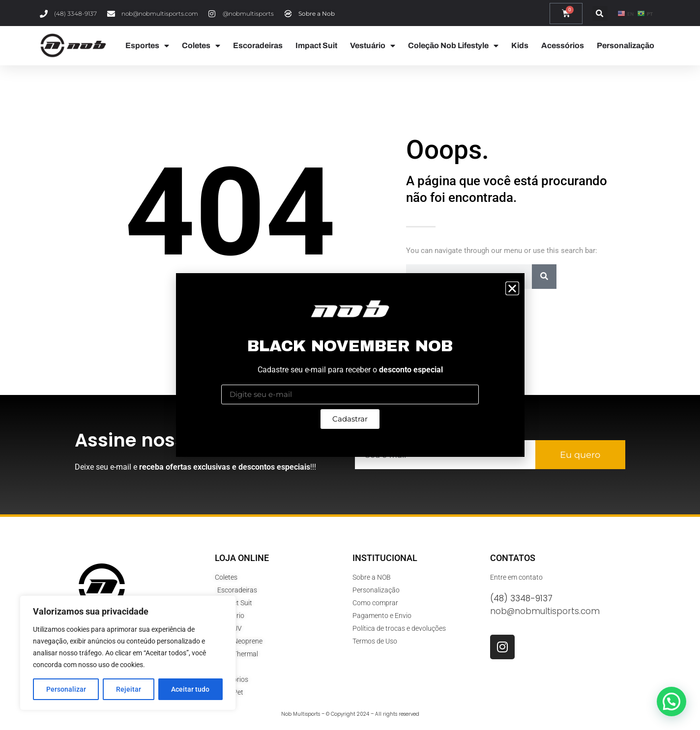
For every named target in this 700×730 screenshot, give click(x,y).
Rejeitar (129, 689)
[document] (350, 365)
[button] (512, 288)
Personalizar (66, 689)
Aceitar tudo (190, 689)
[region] (128, 653)
